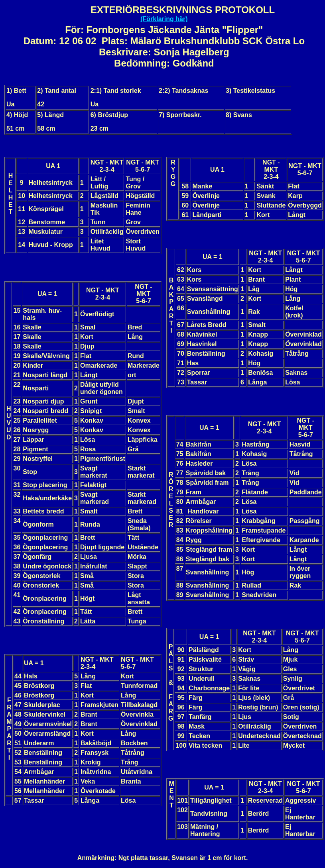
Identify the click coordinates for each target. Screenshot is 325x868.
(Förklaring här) (164, 19)
